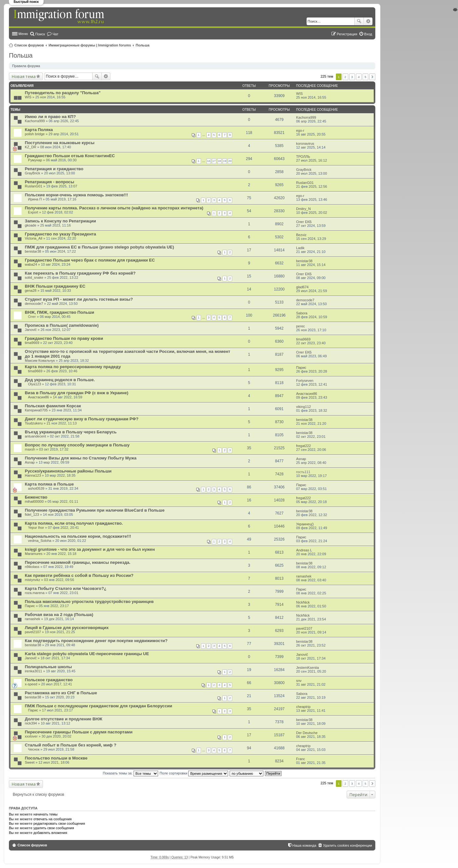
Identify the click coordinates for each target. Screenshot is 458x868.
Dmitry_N (303, 209)
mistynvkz (32, 580)
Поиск (359, 21)
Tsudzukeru (34, 423)
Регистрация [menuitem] (347, 34)
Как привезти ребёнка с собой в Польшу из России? (79, 575)
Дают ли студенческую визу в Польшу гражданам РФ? (82, 419)
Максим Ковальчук (40, 360)
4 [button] (359, 77)
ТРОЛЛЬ (303, 157)
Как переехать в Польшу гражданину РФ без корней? (80, 273)
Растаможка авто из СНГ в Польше (61, 693)
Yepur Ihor (36, 528)
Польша (143, 45)
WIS (28, 97)
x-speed (31, 684)
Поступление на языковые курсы (60, 143)
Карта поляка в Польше (49, 484)
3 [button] (352, 77)
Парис (301, 367)
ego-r (300, 130)
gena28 (31, 290)
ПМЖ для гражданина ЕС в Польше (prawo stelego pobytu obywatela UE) (99, 247)
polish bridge (35, 134)
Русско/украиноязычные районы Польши (68, 471)
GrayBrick (32, 173)
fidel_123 (32, 514)
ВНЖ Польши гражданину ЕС (55, 286)
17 (214, 161)
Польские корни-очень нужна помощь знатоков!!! (76, 195)
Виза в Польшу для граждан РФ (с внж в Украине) (76, 393)
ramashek (304, 576)
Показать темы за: (130, 773)
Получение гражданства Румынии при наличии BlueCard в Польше (95, 510)
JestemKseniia (308, 668)
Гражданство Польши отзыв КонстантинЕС (70, 156)
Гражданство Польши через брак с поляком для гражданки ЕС (90, 260)
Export (33, 212)
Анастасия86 (38, 397)
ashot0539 (36, 488)
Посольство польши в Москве (56, 758)
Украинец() (305, 524)
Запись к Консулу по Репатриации (60, 221)
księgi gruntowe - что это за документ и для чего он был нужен (90, 549)
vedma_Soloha (40, 541)
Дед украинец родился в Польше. (60, 380)
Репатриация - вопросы (49, 182)
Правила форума (26, 66)
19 (225, 161)
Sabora (302, 313)
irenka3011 (33, 671)
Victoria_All (34, 238)
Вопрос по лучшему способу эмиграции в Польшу (77, 445)
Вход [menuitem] (368, 34)
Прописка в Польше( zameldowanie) (62, 325)
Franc (301, 759)
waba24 (31, 264)
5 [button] (365, 77)
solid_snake (34, 277)
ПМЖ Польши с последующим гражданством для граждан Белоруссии (98, 706)
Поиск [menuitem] (40, 34)
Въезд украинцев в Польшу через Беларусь (71, 432)
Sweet (30, 762)
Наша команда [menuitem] (304, 845)
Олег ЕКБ (304, 222)
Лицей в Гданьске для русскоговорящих (67, 628)
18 (219, 161)
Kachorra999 (35, 121)
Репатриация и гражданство (54, 169)
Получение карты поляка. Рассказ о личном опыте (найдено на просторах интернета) (114, 208)
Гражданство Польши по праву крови (64, 338)
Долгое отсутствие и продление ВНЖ (64, 719)
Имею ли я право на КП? (50, 117)
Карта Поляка (39, 130)
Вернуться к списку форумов (38, 794)
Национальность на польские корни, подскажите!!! (78, 536)
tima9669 (32, 343)
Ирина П (35, 199)
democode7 (34, 304)
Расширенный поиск (368, 21)
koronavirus (305, 143)
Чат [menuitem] (55, 34)
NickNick (303, 602)
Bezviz (301, 235)
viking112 (303, 407)
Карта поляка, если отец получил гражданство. (74, 523)
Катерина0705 (36, 410)
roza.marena (35, 593)
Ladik (300, 248)
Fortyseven (305, 381)
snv (299, 681)
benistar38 (33, 251)
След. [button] (372, 77)
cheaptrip (303, 707)
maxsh (30, 449)
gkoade (31, 225)
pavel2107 (33, 632)
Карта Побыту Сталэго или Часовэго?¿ (66, 588)
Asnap (30, 462)
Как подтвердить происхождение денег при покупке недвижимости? (96, 641)
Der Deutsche (307, 733)
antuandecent (35, 436)
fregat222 (303, 446)
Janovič (31, 330)
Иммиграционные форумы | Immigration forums (90, 45)
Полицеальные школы (48, 667)
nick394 (31, 723)
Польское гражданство (49, 680)
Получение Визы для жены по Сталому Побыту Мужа (81, 458)
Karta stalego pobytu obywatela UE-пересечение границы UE (87, 654)
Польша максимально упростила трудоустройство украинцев (89, 602)
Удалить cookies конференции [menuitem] (347, 845)
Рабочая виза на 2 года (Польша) (59, 615)
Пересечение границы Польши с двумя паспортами (79, 732)
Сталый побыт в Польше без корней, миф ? (71, 745)
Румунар (35, 160)
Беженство (36, 497)
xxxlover (31, 736)
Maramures (34, 554)
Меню (23, 34)
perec (301, 326)
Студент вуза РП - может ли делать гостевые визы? (79, 299)
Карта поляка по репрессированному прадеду (73, 367)
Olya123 (35, 384)
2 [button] (345, 77)
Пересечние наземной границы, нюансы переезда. (78, 562)
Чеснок (34, 749)
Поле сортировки (194, 773)
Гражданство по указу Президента (60, 234)
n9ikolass (32, 567)
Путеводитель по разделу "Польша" (63, 93)
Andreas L (304, 550)
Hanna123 (33, 475)
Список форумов (29, 45)
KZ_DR (31, 147)
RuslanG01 (34, 186)
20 (230, 161)
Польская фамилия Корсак (53, 406)
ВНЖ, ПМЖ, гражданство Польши (59, 312)
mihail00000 (34, 501)
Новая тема (24, 76)
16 (209, 161)
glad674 (302, 287)
